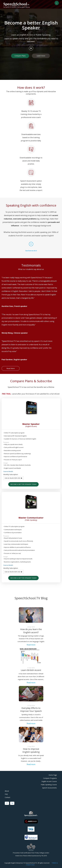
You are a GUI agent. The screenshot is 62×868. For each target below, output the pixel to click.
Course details (8, 471)
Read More (11, 368)
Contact (7, 797)
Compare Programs (50, 778)
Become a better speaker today (23, 484)
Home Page (53, 775)
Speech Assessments (50, 788)
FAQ (6, 794)
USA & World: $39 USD (13, 478)
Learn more (41, 56)
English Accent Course (49, 781)
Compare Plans (20, 56)
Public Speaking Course (49, 785)
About (7, 791)
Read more (31, 645)
